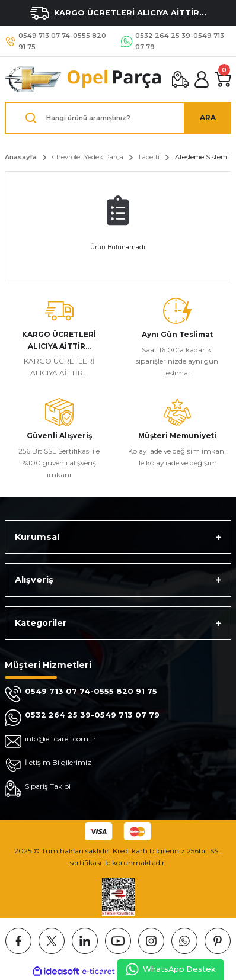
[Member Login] (202, 79)
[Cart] (223, 79)
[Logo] (84, 79)
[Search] (118, 118)
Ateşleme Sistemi (202, 157)
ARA (208, 118)
